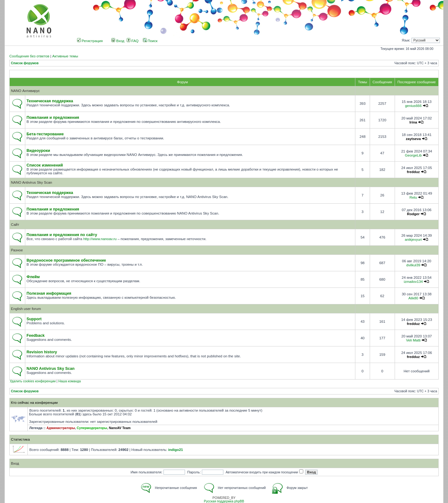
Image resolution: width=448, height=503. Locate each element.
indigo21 (175, 450)
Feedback (36, 336)
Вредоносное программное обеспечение (66, 260)
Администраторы (61, 428)
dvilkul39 (413, 265)
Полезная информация (49, 293)
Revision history (42, 352)
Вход (118, 41)
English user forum (26, 309)
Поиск (150, 41)
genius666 (413, 106)
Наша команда (70, 381)
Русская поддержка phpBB (224, 501)
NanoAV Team (120, 428)
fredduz (413, 172)
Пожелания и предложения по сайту (62, 235)
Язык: (406, 40)
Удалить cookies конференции (33, 381)
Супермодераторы (92, 428)
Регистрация (90, 41)
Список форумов (25, 63)
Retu (413, 197)
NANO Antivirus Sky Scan (32, 182)
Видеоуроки (38, 151)
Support (34, 319)
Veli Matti (413, 340)
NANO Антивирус (25, 91)
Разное (17, 250)
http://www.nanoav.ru (100, 239)
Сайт (15, 225)
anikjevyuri (413, 239)
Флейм (33, 277)
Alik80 (413, 298)
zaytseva (413, 139)
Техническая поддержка (50, 101)
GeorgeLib (413, 155)
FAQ (133, 41)
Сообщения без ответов (29, 56)
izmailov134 (413, 282)
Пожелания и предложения (53, 118)
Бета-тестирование (45, 134)
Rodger (413, 214)
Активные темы (65, 56)
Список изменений (45, 165)
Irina (413, 122)
